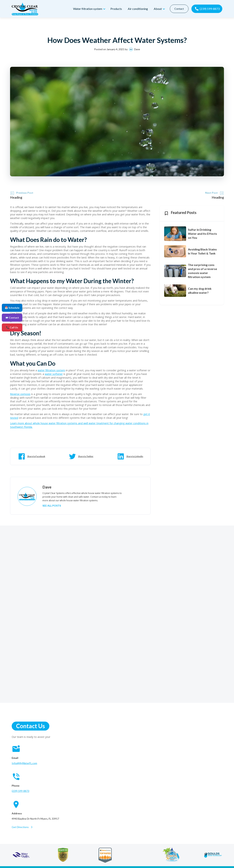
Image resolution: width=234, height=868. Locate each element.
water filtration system (51, 370)
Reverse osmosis (20, 394)
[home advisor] (105, 855)
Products (115, 9)
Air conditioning (137, 9)
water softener (54, 374)
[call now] (206, 9)
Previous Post (25, 193)
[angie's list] (63, 855)
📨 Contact (12, 318)
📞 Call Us (12, 327)
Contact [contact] (178, 9)
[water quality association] (21, 855)
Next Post (211, 193)
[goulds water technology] (213, 855)
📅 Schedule (12, 308)
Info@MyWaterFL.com (24, 763)
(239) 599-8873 (20, 791)
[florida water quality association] (171, 855)
